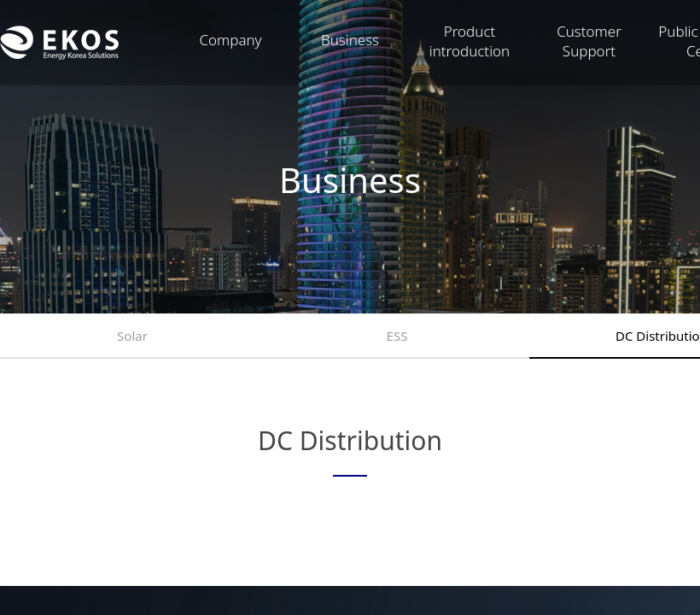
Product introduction (470, 41)
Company (230, 40)
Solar (132, 336)
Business (350, 40)
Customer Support (589, 41)
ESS (397, 336)
